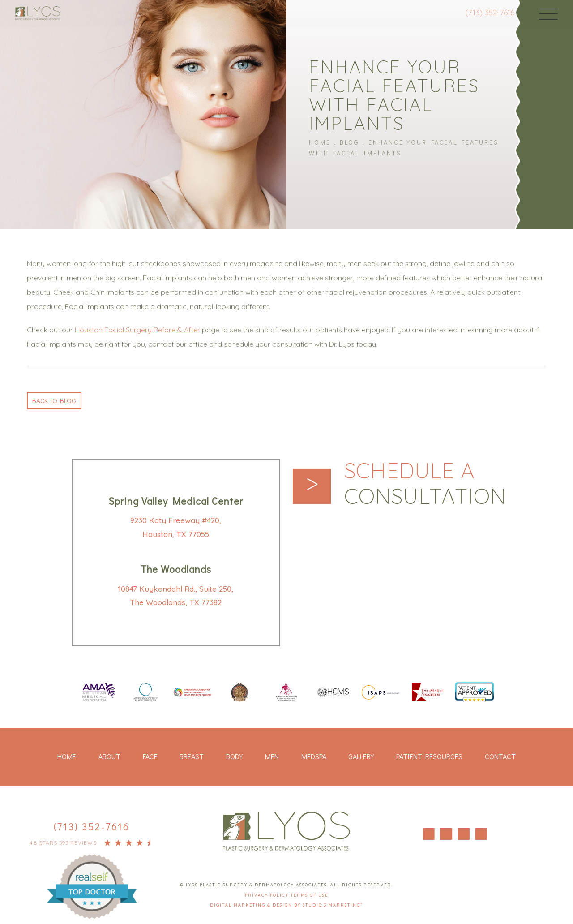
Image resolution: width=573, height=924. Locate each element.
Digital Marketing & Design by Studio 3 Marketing (286, 905)
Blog (350, 142)
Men (272, 757)
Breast (192, 757)
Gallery (361, 757)
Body (234, 757)
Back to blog (55, 399)
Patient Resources (429, 757)
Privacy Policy (268, 895)
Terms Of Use (309, 895)
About (109, 757)
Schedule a (429, 485)
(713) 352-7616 (483, 12)
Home (320, 142)
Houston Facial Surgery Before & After (137, 328)
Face (150, 757)
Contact (500, 757)
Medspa (314, 757)
